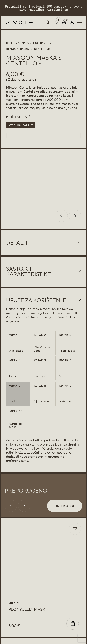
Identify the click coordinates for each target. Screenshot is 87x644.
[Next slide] (75, 210)
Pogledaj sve (65, 500)
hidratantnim (15, 96)
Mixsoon (12, 88)
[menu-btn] (80, 22)
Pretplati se (57, 9)
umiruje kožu (67, 108)
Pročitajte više (19, 117)
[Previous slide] (62, 210)
